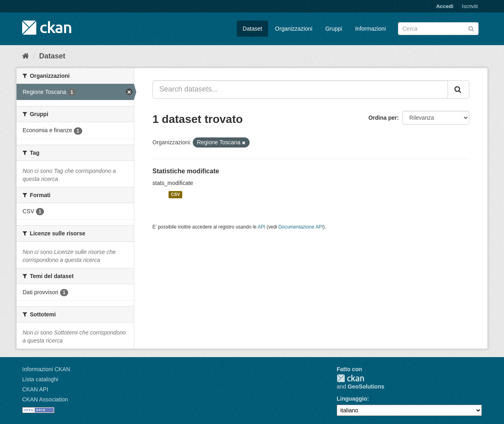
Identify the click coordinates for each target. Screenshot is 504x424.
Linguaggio (352, 399)
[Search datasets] (438, 29)
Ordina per (383, 118)
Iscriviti (470, 6)
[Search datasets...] (300, 89)
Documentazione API (301, 227)
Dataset (252, 29)
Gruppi (334, 29)
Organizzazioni (294, 29)
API (261, 227)
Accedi (445, 6)
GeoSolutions (366, 387)
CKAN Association (45, 399)
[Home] (26, 56)
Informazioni (371, 29)
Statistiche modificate (186, 171)
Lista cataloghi (40, 379)
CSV (175, 195)
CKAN (350, 378)
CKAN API (35, 389)
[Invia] (471, 28)
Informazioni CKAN (46, 369)
